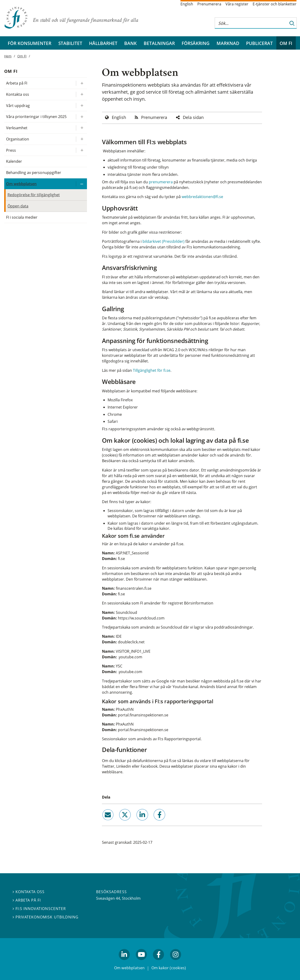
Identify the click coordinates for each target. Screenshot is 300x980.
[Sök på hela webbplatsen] (251, 23)
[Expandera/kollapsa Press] (81, 150)
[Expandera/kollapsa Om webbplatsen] (81, 184)
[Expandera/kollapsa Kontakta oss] (81, 94)
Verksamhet (17, 128)
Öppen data (18, 206)
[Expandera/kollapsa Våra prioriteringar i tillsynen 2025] (81, 117)
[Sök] (292, 23)
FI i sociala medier (22, 217)
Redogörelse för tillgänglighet (34, 195)
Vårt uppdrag (18, 106)
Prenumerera (209, 4)
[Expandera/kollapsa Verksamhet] (81, 128)
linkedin (136, 822)
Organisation (18, 139)
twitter (118, 822)
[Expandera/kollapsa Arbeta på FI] (81, 83)
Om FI (286, 43)
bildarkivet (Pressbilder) (163, 241)
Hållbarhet (103, 43)
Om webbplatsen (21, 184)
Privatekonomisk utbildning (46, 917)
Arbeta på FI (17, 83)
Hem (8, 56)
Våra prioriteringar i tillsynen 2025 (36, 117)
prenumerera (161, 182)
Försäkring (196, 43)
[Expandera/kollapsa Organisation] (81, 139)
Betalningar (159, 43)
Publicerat (259, 43)
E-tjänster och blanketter (275, 4)
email (104, 822)
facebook (154, 822)
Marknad (228, 43)
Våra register (237, 4)
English (187, 4)
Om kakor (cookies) (169, 968)
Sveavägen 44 (108, 898)
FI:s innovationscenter (39, 909)
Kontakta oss (18, 94)
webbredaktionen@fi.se (202, 197)
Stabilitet (70, 43)
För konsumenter (30, 43)
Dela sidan (193, 117)
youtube (141, 962)
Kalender (14, 161)
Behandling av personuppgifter (34, 173)
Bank (130, 43)
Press (11, 150)
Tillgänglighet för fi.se (152, 370)
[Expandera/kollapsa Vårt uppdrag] (81, 106)
